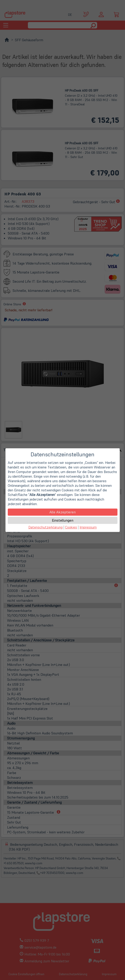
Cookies (71, 527)
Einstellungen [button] (63, 520)
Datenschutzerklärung (45, 527)
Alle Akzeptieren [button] (62, 512)
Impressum (88, 527)
